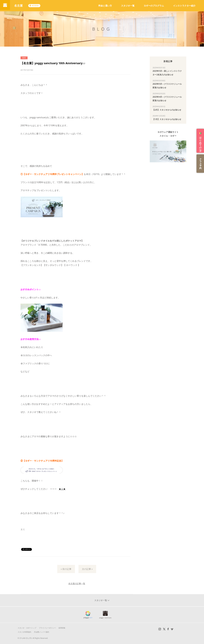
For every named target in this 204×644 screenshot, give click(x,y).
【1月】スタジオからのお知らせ (167, 119)
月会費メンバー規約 (41, 632)
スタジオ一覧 (128, 6)
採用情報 (62, 628)
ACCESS (36, 6)
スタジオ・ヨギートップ (27, 628)
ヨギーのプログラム (154, 6)
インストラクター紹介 (184, 6)
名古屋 (20, 6)
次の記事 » (87, 569)
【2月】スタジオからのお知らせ (167, 110)
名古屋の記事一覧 (77, 583)
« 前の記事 (66, 569)
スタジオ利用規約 (24, 632)
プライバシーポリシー (47, 628)
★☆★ (62, 489)
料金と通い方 (105, 6)
